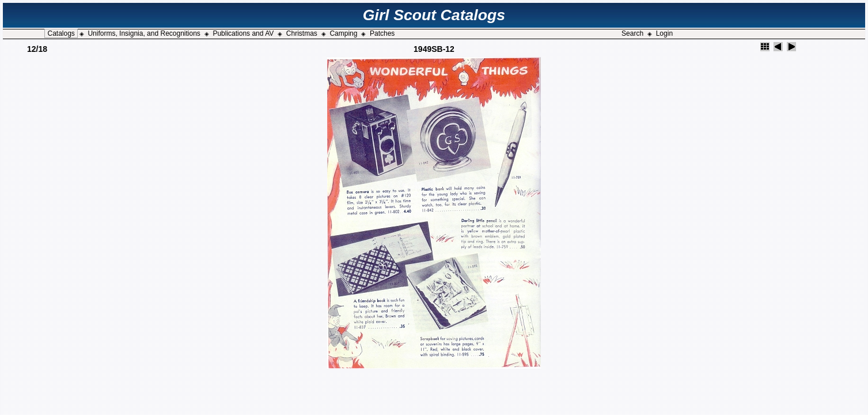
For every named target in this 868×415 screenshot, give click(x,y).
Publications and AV (243, 33)
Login (664, 33)
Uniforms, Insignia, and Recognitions (144, 33)
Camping (343, 33)
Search (632, 33)
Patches (382, 33)
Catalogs (61, 33)
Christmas (302, 33)
